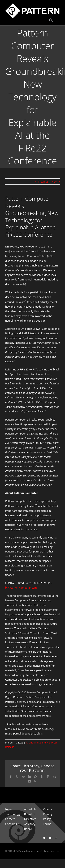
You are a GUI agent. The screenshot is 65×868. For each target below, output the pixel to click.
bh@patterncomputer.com (21, 588)
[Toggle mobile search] (51, 20)
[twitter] (44, 838)
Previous (43, 182)
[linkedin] (56, 838)
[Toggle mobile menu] (58, 20)
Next (54, 182)
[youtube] (50, 838)
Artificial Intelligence (38, 743)
